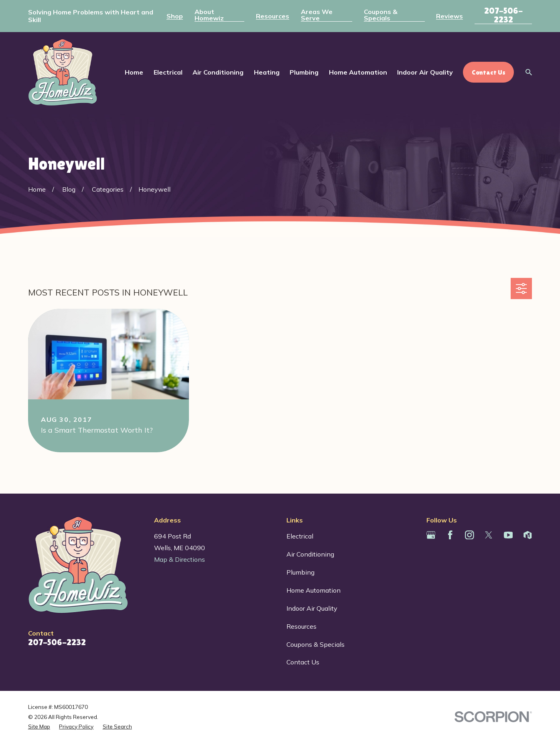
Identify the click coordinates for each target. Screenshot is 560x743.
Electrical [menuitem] (168, 72)
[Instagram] (469, 535)
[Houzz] (528, 535)
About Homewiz (209, 15)
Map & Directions (180, 559)
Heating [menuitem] (267, 72)
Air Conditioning (310, 554)
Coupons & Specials (381, 15)
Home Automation (313, 590)
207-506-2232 (503, 15)
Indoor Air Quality (312, 608)
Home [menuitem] (134, 72)
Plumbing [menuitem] (304, 72)
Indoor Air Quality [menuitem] (425, 72)
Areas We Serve (317, 15)
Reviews (449, 16)
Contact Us (303, 662)
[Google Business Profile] (431, 535)
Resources (273, 16)
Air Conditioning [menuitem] (218, 72)
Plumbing (300, 572)
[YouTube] (508, 535)
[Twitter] (489, 535)
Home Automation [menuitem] (358, 72)
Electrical (300, 536)
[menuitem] (39, 727)
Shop (175, 16)
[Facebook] (450, 535)
